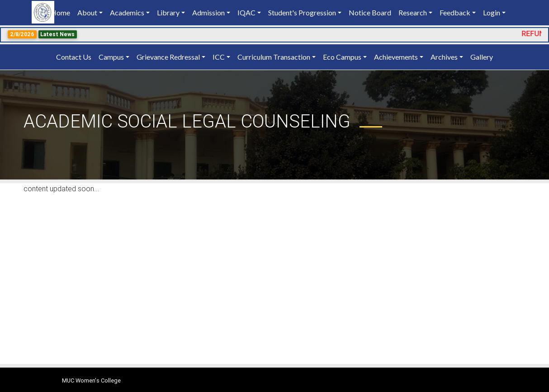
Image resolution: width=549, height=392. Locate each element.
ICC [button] (219, 57)
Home (62, 12)
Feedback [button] (455, 12)
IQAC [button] (246, 12)
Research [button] (413, 12)
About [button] (87, 12)
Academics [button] (127, 12)
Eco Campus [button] (342, 57)
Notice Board (370, 12)
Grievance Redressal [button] (168, 57)
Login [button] (492, 12)
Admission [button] (208, 12)
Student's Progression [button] (302, 12)
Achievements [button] (396, 57)
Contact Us (74, 57)
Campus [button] (111, 57)
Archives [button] (444, 57)
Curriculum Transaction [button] (274, 57)
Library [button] (168, 12)
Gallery (482, 57)
